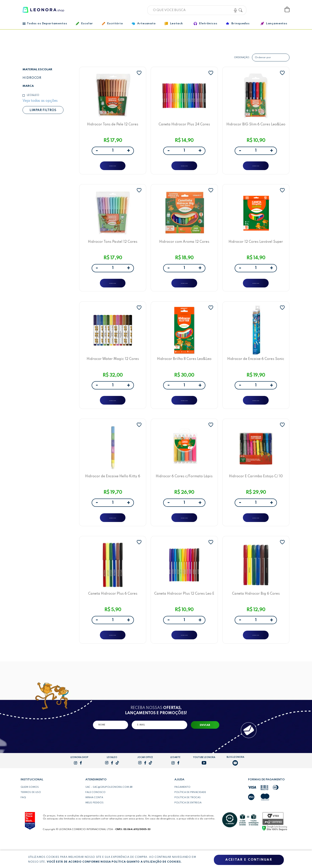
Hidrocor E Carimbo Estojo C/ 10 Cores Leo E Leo (256, 495)
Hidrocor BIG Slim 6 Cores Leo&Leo (256, 126)
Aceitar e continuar (249, 860)
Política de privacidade (190, 821)
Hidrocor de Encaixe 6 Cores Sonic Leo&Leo (256, 372)
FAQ (23, 826)
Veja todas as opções (40, 101)
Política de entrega (188, 831)
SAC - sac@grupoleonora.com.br (109, 815)
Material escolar (37, 70)
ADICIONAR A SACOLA (113, 168)
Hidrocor (32, 78)
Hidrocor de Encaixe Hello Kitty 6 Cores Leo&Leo (113, 495)
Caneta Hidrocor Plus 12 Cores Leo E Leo (184, 618)
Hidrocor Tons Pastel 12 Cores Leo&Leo (113, 249)
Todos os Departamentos (45, 24)
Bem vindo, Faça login (258, 10)
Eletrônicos (205, 24)
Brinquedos (238, 23)
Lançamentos (274, 24)
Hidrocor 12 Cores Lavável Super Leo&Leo (256, 249)
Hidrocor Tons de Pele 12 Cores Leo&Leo (113, 126)
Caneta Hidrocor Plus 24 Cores (184, 126)
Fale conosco (95, 821)
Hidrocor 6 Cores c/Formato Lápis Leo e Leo (184, 495)
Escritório (112, 24)
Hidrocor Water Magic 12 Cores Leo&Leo (113, 372)
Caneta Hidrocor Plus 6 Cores (113, 618)
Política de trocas (188, 826)
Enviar (205, 754)
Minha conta (94, 826)
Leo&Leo (33, 95)
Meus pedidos (94, 831)
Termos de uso (31, 821)
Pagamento (182, 815)
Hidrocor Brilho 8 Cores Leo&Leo (184, 372)
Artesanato (144, 24)
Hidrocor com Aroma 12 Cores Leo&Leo (184, 249)
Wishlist (273, 10)
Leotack (174, 24)
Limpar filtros (43, 110)
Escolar (84, 24)
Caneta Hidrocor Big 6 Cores (256, 618)
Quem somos (30, 815)
